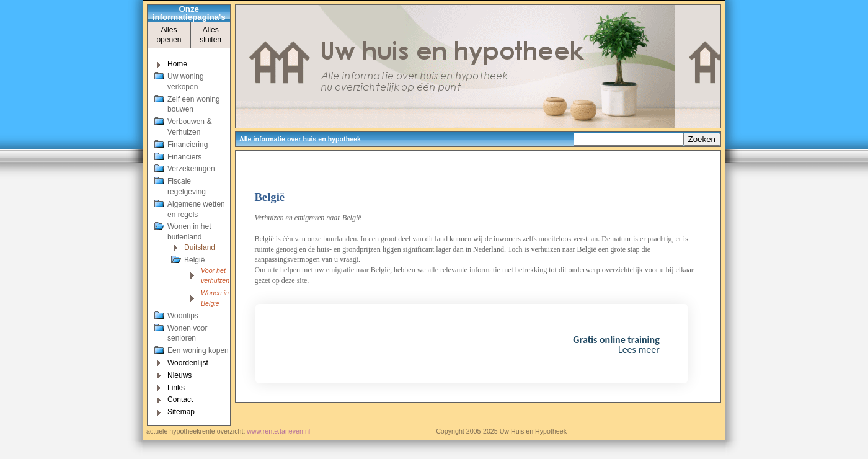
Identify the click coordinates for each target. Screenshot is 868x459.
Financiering (188, 145)
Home (177, 64)
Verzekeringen (191, 169)
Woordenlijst (188, 363)
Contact (180, 399)
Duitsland (200, 247)
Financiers (184, 157)
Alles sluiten (210, 35)
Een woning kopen (198, 350)
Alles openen (169, 35)
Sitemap (181, 412)
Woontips (183, 316)
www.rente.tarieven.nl (278, 431)
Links (176, 388)
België (194, 260)
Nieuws (179, 375)
